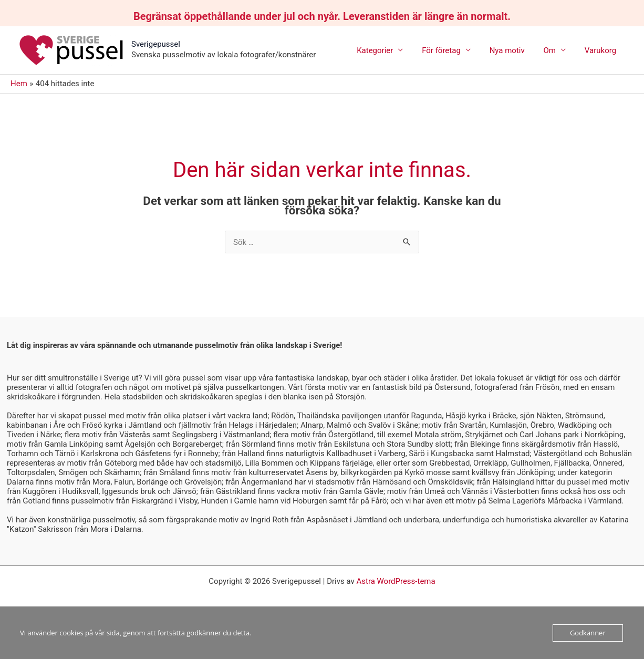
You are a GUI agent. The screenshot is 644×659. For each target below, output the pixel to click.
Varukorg (602, 50)
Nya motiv (515, 50)
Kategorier (388, 50)
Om (554, 50)
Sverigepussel (156, 44)
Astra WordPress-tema (396, 581)
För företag (452, 50)
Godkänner (588, 633)
